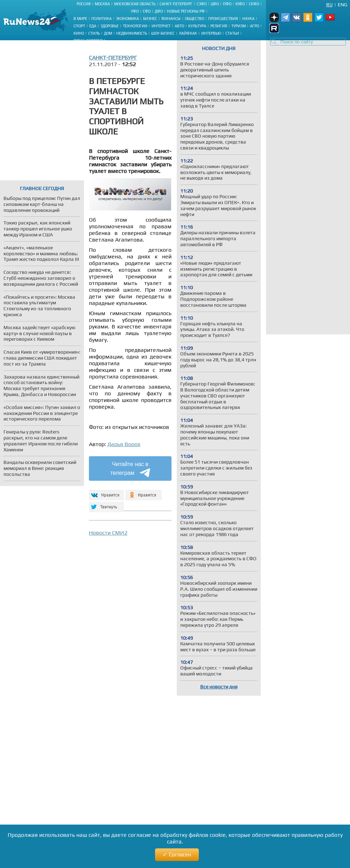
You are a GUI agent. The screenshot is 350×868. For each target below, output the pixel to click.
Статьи (232, 33)
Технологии (135, 26)
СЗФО (202, 4)
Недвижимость (132, 33)
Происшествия (223, 19)
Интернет (161, 26)
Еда (93, 26)
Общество (194, 19)
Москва (102, 4)
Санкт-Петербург (176, 4)
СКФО (254, 4)
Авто (179, 26)
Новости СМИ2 (108, 533)
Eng (342, 5)
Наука (248, 19)
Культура (197, 26)
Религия (219, 26)
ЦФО (215, 4)
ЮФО (240, 4)
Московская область (135, 4)
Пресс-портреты (89, 41)
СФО (147, 11)
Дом (108, 33)
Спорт (79, 26)
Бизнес (150, 19)
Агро (254, 26)
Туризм (239, 26)
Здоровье (110, 26)
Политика (101, 19)
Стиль (94, 33)
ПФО (227, 4)
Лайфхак (188, 33)
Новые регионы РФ (186, 11)
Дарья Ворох (124, 444)
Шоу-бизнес (163, 33)
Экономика (127, 19)
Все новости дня (219, 687)
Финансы (171, 19)
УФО (135, 11)
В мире (80, 19)
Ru (329, 5)
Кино (79, 33)
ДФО (159, 11)
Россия (84, 4)
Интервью (211, 33)
